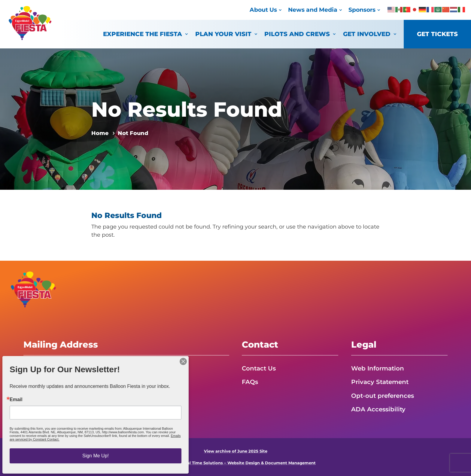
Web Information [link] (378, 368)
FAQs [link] (250, 382)
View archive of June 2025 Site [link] (236, 451)
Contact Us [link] (259, 368)
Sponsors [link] (362, 10)
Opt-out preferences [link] (383, 396)
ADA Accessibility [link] (378, 409)
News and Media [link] (313, 10)
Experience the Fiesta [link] (143, 34)
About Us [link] (263, 10)
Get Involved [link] (367, 34)
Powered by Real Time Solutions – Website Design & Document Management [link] (236, 463)
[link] (30, 38)
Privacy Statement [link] (380, 382)
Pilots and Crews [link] (297, 34)
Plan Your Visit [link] (223, 34)
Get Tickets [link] (437, 34)
